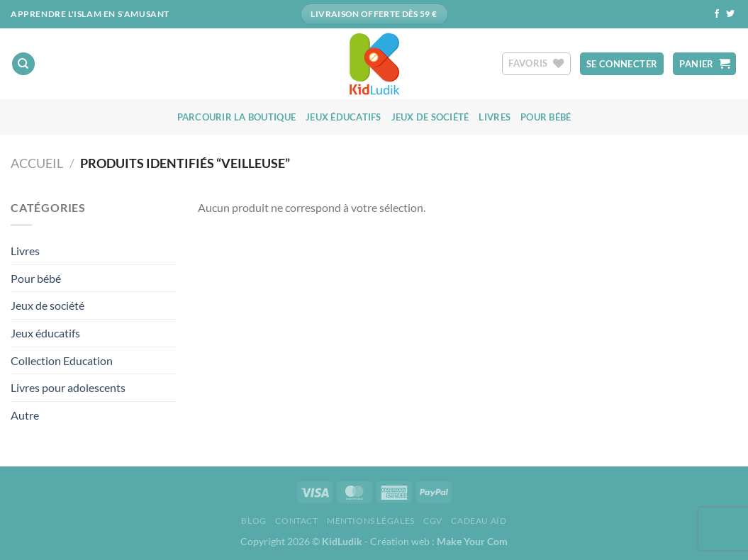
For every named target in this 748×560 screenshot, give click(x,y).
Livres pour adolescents (68, 387)
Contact (296, 521)
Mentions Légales (371, 521)
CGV (433, 521)
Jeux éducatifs (344, 117)
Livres (495, 117)
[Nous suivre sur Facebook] (717, 14)
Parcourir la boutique (236, 117)
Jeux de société (430, 117)
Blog (253, 521)
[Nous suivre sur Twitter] (730, 14)
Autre (25, 415)
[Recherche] (23, 64)
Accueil (37, 163)
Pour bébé (546, 117)
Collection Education (62, 360)
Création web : (439, 541)
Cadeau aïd (479, 521)
